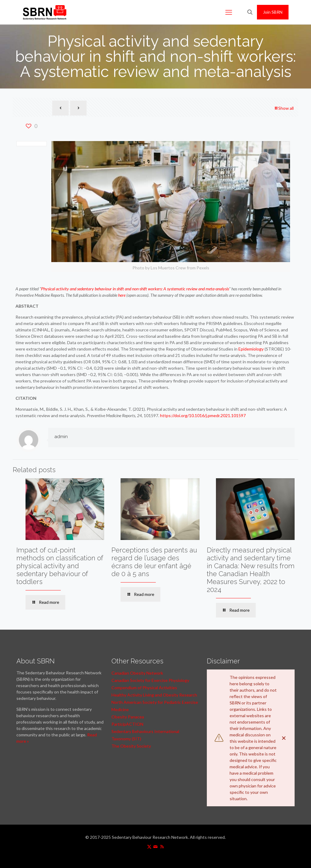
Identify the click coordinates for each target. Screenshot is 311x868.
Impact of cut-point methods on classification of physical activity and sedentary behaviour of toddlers (60, 566)
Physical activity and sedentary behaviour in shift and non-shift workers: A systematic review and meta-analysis (135, 289)
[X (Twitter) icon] (149, 846)
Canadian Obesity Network (137, 673)
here (122, 295)
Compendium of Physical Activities (144, 688)
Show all (284, 108)
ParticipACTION (127, 724)
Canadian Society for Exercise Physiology (150, 680)
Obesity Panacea (128, 717)
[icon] (156, 846)
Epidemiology (251, 349)
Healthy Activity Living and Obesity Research (154, 695)
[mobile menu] (229, 12)
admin (61, 437)
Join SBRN (273, 12)
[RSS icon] (162, 846)
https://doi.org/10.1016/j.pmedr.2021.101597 (203, 415)
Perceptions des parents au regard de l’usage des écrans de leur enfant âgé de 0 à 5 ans (154, 562)
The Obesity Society (131, 746)
